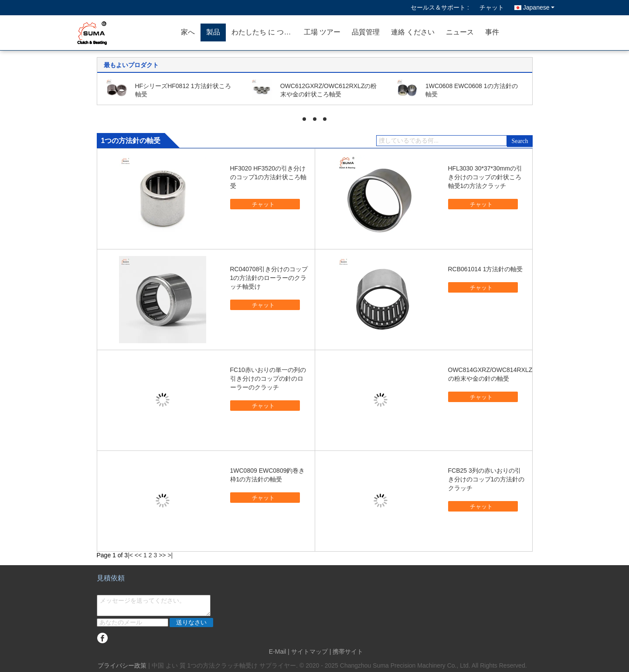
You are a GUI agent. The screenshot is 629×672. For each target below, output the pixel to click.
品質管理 (366, 32)
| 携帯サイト (347, 652)
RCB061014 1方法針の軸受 (486, 269)
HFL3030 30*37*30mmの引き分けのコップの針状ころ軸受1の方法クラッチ (485, 177)
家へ (188, 32)
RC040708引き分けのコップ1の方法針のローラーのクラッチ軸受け (269, 278)
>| (170, 555)
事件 (492, 32)
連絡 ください (413, 32)
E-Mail (278, 652)
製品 (213, 32)
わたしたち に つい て (265, 32)
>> (162, 555)
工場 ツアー (322, 32)
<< (138, 555)
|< (130, 555)
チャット (492, 7)
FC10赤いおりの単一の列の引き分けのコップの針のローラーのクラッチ (268, 379)
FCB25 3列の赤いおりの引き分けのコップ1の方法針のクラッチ (486, 479)
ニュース (460, 32)
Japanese (539, 7)
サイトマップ (309, 652)
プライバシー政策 (122, 665)
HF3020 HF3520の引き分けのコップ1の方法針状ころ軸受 (269, 177)
